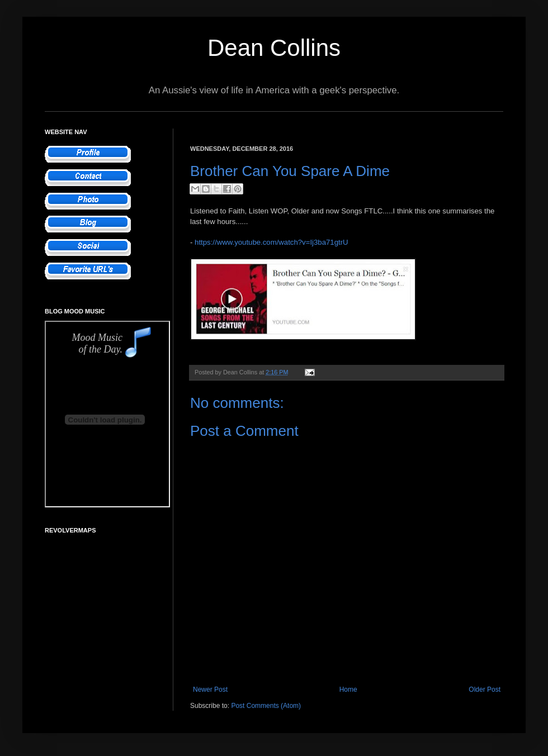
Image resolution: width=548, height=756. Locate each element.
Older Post (485, 690)
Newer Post (210, 690)
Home (348, 690)
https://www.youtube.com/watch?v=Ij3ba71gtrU (271, 242)
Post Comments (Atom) (266, 706)
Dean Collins (274, 48)
